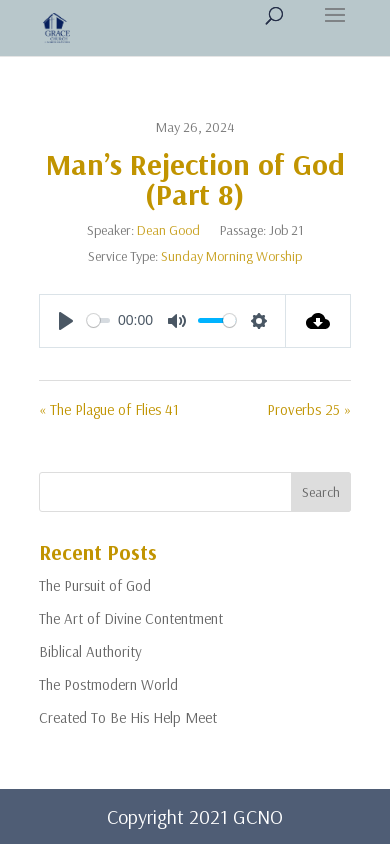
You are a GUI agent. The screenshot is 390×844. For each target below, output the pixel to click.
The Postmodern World (108, 684)
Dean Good (168, 230)
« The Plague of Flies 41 (109, 409)
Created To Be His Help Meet (128, 717)
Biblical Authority (90, 651)
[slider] (98, 320)
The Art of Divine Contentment (131, 618)
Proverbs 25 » (309, 409)
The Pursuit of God (95, 585)
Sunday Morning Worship (231, 256)
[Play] (66, 321)
